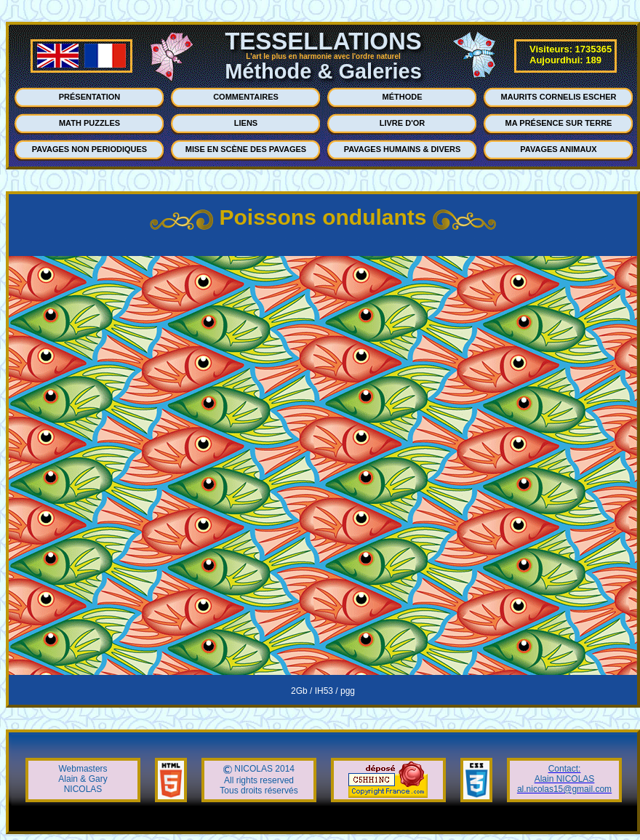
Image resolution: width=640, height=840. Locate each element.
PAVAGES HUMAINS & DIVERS (403, 149)
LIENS (246, 123)
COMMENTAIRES (246, 97)
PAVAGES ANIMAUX (558, 149)
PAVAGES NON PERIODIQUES (89, 149)
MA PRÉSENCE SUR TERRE (559, 123)
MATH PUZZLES (89, 123)
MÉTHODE (403, 97)
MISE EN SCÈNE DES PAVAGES (246, 149)
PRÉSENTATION (90, 97)
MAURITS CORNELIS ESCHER (559, 97)
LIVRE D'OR (403, 123)
